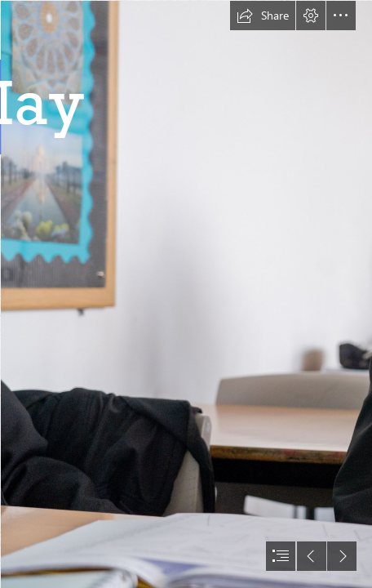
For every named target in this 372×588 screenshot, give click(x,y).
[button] (263, 16)
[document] (186, 294)
